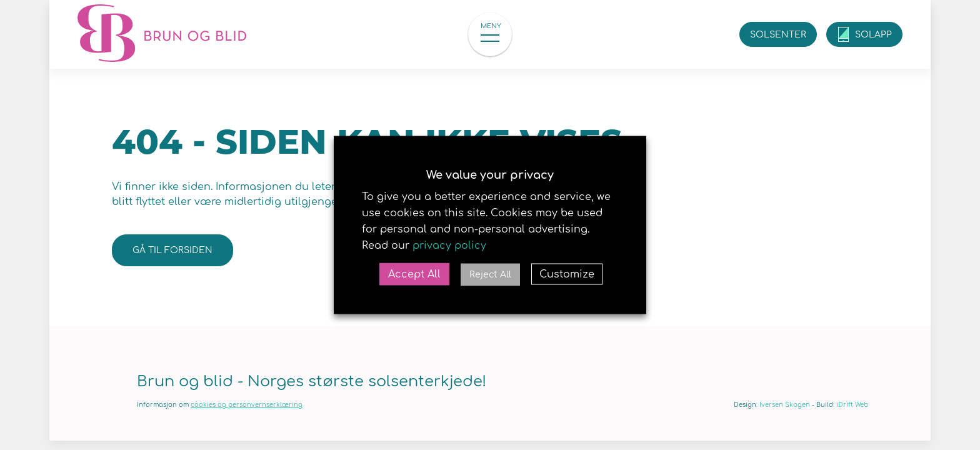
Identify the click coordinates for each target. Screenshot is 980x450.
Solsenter (778, 35)
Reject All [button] (490, 275)
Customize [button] (567, 274)
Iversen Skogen (785, 405)
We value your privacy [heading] (490, 175)
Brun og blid (162, 34)
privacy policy (449, 246)
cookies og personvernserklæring (247, 405)
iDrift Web (852, 405)
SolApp (873, 35)
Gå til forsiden (172, 250)
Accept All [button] (414, 274)
